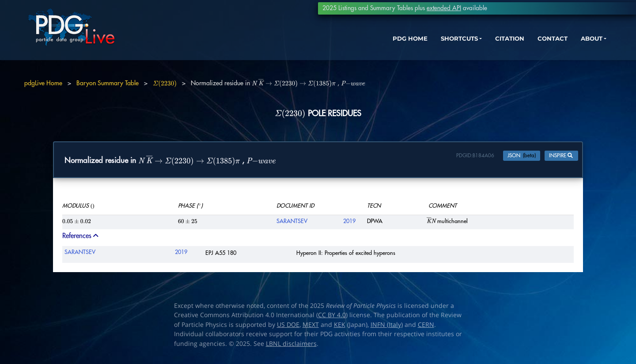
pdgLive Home (43, 83)
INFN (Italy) (387, 326)
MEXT (311, 326)
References (81, 238)
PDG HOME (369, 47)
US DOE (288, 326)
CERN (426, 326)
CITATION (479, 47)
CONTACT (525, 47)
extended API (444, 8)
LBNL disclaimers (291, 345)
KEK (340, 326)
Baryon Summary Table (108, 83)
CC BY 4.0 (332, 317)
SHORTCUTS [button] (423, 47)
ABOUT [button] (568, 47)
